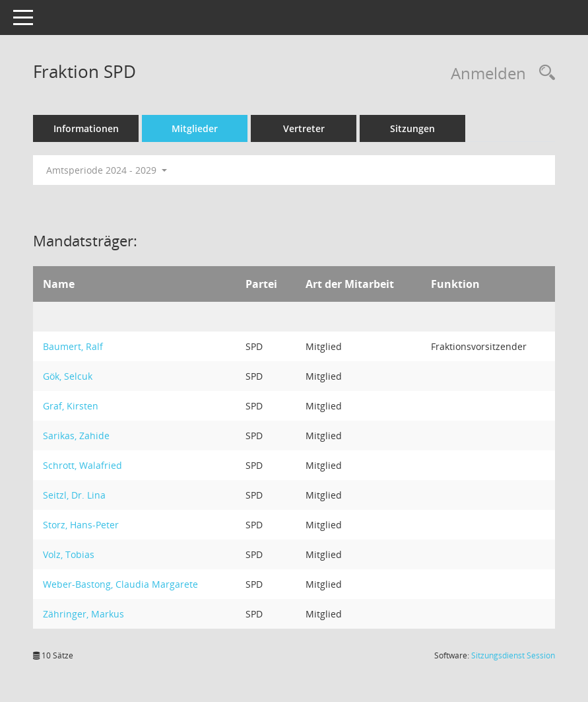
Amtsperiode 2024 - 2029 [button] (107, 170)
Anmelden (488, 73)
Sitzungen (412, 128)
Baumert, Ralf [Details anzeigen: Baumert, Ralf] (73, 346)
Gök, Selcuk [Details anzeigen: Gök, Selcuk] (68, 376)
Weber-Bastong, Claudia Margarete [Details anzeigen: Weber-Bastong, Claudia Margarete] (120, 584)
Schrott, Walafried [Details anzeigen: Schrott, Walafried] (82, 465)
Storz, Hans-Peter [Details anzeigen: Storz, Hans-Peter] (81, 525)
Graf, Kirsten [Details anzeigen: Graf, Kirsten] (71, 406)
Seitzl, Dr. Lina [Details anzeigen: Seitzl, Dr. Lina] (74, 495)
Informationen (86, 128)
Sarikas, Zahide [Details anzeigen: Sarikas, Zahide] (76, 436)
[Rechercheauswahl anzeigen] (544, 73)
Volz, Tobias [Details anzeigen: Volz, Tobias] (69, 554)
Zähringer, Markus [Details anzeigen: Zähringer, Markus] (83, 614)
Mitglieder (195, 128)
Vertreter (304, 128)
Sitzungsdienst (513, 655)
